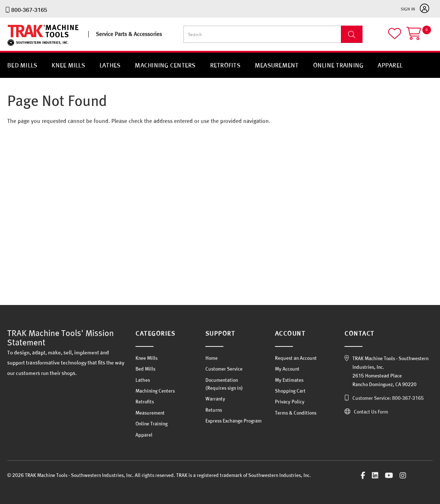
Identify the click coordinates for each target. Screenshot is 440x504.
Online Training (338, 65)
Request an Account (296, 358)
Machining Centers (165, 65)
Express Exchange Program (234, 421)
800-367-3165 (29, 10)
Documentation (222, 380)
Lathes (110, 65)
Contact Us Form (371, 412)
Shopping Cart (290, 391)
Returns (214, 410)
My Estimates (289, 380)
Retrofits (225, 65)
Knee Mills (68, 65)
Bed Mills (22, 65)
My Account (287, 369)
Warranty (215, 399)
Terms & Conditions (296, 413)
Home (212, 358)
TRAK (14, 46)
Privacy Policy (290, 402)
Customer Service (224, 369)
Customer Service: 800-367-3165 (388, 398)
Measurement (277, 65)
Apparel (390, 65)
